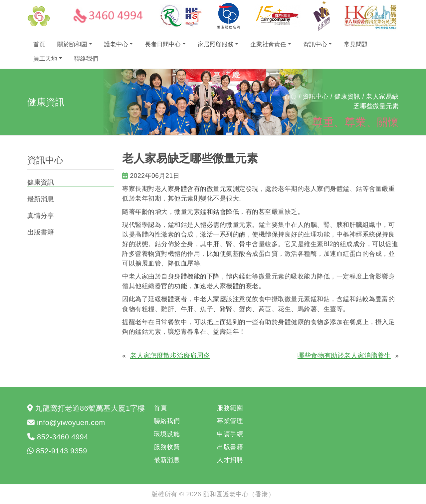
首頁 (39, 44)
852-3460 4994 (63, 437)
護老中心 (116, 44)
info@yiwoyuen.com (71, 423)
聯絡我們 (86, 59)
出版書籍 (41, 232)
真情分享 (41, 216)
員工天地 (45, 59)
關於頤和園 (72, 44)
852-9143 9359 (62, 451)
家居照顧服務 (216, 44)
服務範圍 (230, 408)
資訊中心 (315, 44)
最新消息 (41, 199)
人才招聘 (230, 460)
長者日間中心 (163, 44)
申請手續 (230, 434)
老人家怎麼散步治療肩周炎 (170, 355)
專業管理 (230, 421)
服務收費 (167, 447)
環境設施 (167, 434)
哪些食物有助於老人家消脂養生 (344, 355)
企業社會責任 (268, 44)
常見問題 (356, 44)
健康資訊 (41, 182)
